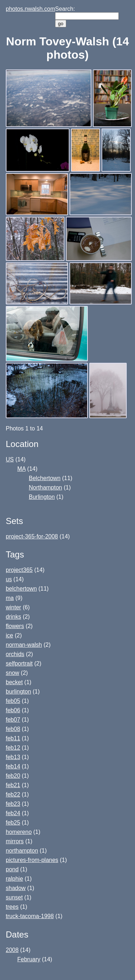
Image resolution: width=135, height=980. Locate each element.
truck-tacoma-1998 (30, 916)
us (9, 579)
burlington (18, 692)
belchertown (21, 589)
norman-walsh (24, 645)
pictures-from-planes (32, 860)
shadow (16, 888)
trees (12, 907)
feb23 (13, 804)
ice (9, 635)
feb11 (13, 738)
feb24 (13, 813)
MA (21, 469)
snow (12, 673)
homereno (19, 832)
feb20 (13, 776)
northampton (22, 851)
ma (10, 598)
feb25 (13, 823)
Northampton (46, 487)
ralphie (14, 879)
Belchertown (45, 478)
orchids (15, 654)
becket (14, 682)
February (29, 959)
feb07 (13, 720)
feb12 (13, 748)
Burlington (42, 497)
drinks (13, 617)
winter (13, 607)
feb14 (13, 766)
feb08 (13, 729)
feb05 (13, 701)
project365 (19, 570)
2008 (12, 950)
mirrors (15, 841)
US (10, 459)
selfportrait (19, 663)
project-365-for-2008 (32, 536)
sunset (14, 897)
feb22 (13, 794)
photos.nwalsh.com (30, 9)
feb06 (13, 710)
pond (12, 869)
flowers (15, 626)
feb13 (13, 757)
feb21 (13, 785)
